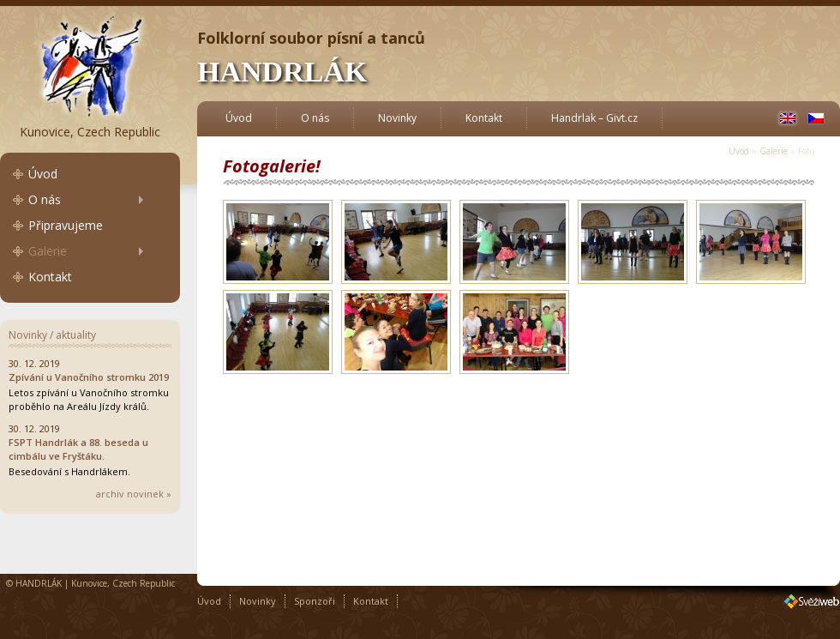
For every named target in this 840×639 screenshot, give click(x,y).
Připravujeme (66, 225)
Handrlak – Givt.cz (594, 118)
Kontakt (50, 277)
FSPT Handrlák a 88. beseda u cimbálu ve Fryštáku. (78, 449)
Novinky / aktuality (52, 335)
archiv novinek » (134, 494)
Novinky (397, 118)
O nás (45, 199)
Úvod (43, 174)
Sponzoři (315, 601)
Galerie (48, 251)
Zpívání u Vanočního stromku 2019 (89, 377)
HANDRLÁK (282, 72)
